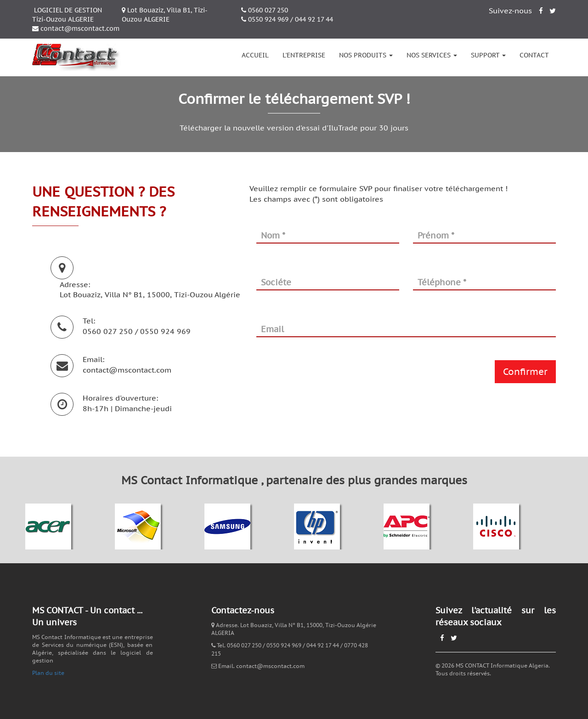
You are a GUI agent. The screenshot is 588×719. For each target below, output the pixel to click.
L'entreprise (304, 55)
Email (272, 329)
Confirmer (525, 372)
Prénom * (436, 235)
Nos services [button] (432, 55)
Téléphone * (442, 282)
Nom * (273, 235)
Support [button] (488, 55)
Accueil (255, 55)
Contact (534, 55)
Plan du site (48, 673)
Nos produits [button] (366, 55)
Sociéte (276, 282)
